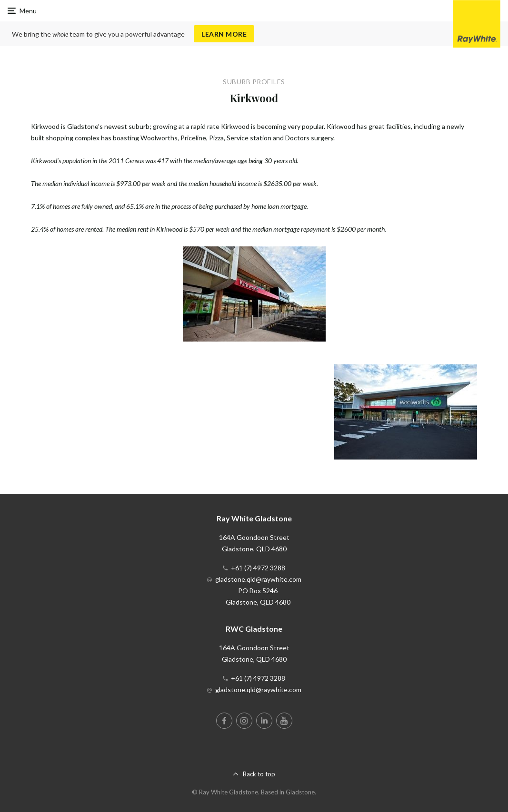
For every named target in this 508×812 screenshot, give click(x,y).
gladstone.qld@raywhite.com (258, 579)
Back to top (259, 774)
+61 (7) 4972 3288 (258, 568)
